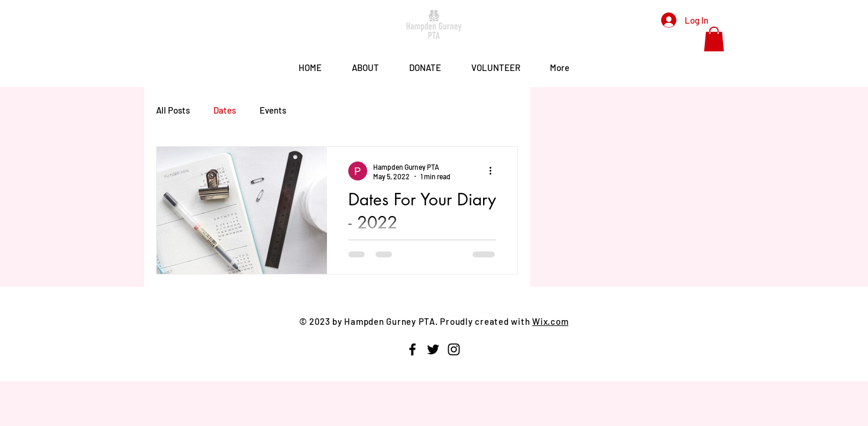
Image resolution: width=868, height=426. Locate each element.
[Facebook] (412, 349)
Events (273, 110)
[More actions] (494, 171)
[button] (714, 39)
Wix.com (550, 321)
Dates (225, 110)
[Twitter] (433, 349)
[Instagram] (454, 349)
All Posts (173, 110)
